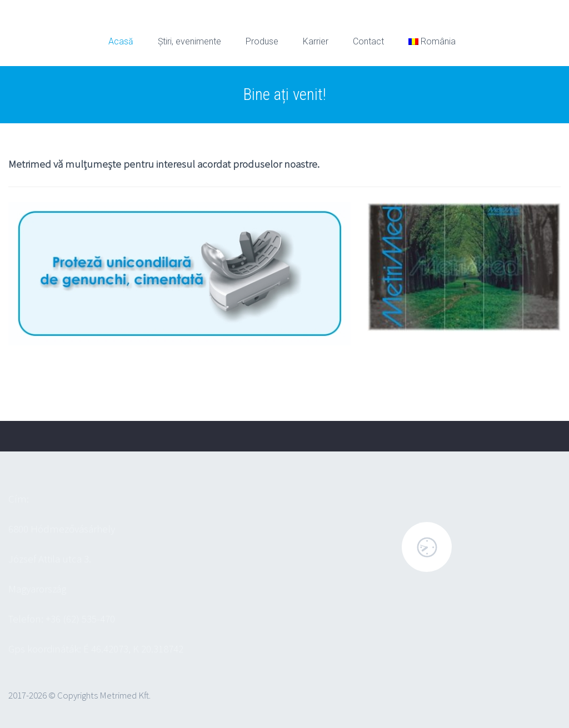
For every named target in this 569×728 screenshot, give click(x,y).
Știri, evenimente (189, 41)
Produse (262, 41)
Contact (368, 41)
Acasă (121, 41)
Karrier (316, 41)
